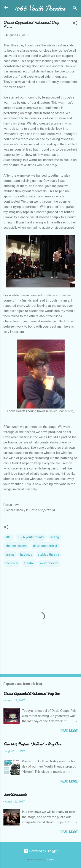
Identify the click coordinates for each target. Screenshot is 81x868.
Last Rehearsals (15, 795)
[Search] (75, 9)
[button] (75, 24)
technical (12, 563)
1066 (9, 537)
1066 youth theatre (31, 537)
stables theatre (48, 555)
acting (55, 537)
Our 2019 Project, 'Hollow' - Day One (32, 744)
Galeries (50, 860)
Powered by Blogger (40, 851)
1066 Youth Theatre (40, 8)
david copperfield (45, 546)
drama (10, 555)
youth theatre (49, 563)
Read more (69, 731)
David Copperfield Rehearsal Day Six (31, 694)
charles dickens (16, 546)
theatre (29, 563)
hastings (26, 555)
